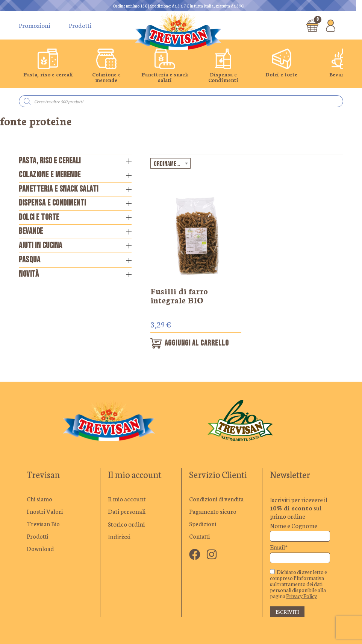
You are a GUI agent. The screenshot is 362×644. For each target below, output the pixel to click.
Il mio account (127, 499)
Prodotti (80, 25)
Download (41, 550)
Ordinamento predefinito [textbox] (172, 164)
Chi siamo (39, 499)
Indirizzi (119, 537)
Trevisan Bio (43, 524)
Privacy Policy (301, 597)
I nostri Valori (45, 512)
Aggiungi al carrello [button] (198, 344)
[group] (48, 66)
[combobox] (170, 163)
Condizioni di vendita (218, 499)
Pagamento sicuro (213, 512)
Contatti (200, 537)
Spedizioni (203, 524)
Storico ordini (126, 524)
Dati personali (127, 512)
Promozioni (34, 25)
